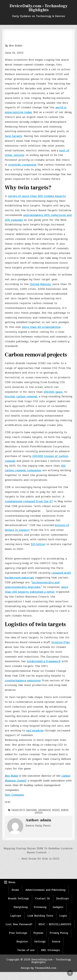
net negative (35, 730)
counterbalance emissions (23, 680)
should (39, 813)
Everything (21, 907)
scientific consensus (22, 165)
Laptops (16, 916)
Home (15, 890)
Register (22, 942)
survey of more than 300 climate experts (37, 196)
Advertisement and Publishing (45, 890)
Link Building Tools (40, 916)
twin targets (13, 136)
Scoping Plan (60, 642)
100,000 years (53, 392)
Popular (38, 933)
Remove (65, 810)
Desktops (62, 899)
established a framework (44, 661)
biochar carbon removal (21, 396)
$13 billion (38, 544)
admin (46, 820)
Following (40, 907)
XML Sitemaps (50, 950)
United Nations (40, 284)
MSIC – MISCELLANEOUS (55, 924)
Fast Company (14, 795)
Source (56, 942)
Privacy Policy (59, 933)
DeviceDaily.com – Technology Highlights (38, 8)
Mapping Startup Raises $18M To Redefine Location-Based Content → (38, 851)
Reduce (56, 810)
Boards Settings (18, 899)
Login (63, 916)
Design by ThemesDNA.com (38, 968)
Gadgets (58, 907)
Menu (12, 882)
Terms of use (26, 950)
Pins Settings (18, 933)
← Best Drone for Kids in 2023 (39, 859)
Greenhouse (45, 810)
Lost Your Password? (19, 924)
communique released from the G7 (29, 501)
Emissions (32, 810)
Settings (40, 942)
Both (22, 810)
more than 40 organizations (41, 327)
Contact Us (43, 899)
